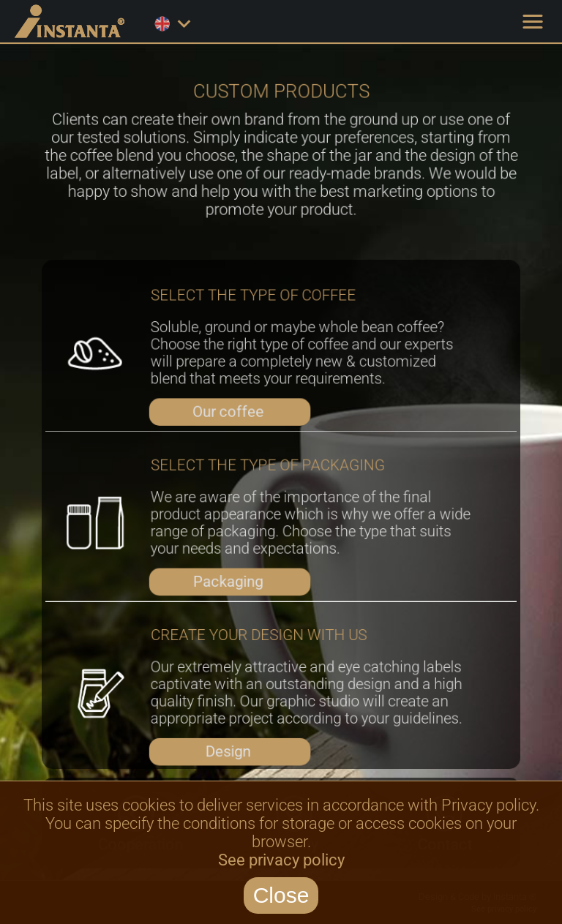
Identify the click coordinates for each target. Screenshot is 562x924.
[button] (533, 22)
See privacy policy (281, 860)
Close (281, 895)
